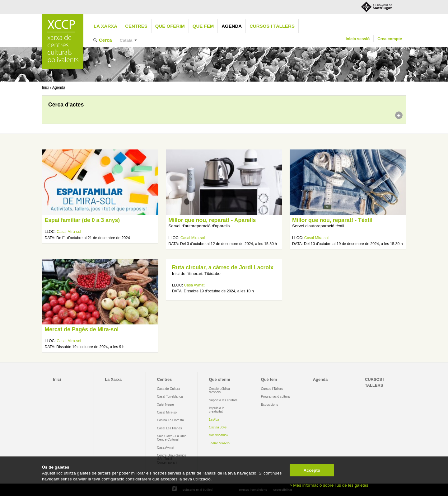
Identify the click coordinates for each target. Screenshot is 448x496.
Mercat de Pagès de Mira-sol (82, 329)
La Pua (214, 420)
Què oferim (170, 26)
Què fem (203, 26)
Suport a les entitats (223, 400)
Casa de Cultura (168, 389)
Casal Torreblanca (170, 397)
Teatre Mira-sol (220, 443)
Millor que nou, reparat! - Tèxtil (332, 220)
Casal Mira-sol (69, 232)
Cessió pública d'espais (219, 390)
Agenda (232, 26)
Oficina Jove (218, 427)
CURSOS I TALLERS (272, 26)
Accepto (312, 470)
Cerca (105, 40)
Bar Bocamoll (219, 435)
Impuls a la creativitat (217, 410)
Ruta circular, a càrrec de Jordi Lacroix (223, 267)
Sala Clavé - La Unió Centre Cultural (172, 438)
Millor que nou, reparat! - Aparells (212, 220)
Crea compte (390, 39)
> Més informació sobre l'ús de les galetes (329, 485)
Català (126, 40)
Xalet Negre (165, 405)
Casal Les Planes (169, 428)
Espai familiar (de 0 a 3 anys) (82, 220)
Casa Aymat (194, 285)
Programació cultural (276, 397)
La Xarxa (105, 26)
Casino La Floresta (170, 420)
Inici (45, 87)
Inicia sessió (358, 39)
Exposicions (270, 405)
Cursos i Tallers (272, 389)
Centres (136, 26)
